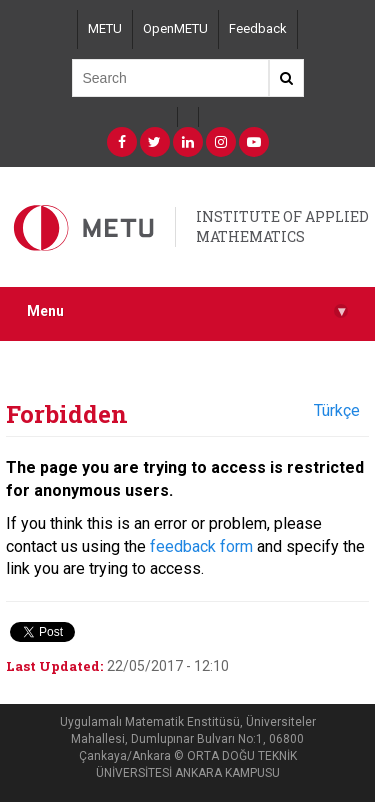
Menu (187, 311)
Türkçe (337, 410)
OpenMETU (175, 28)
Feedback (258, 28)
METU (105, 28)
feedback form (201, 546)
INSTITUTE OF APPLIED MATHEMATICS (282, 226)
